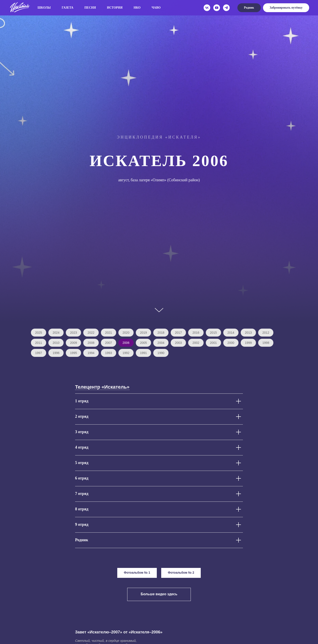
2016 (196, 333)
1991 (143, 353)
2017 (178, 333)
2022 (91, 333)
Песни (90, 8)
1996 (56, 353)
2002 (196, 343)
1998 (266, 343)
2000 (231, 343)
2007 (109, 343)
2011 (39, 343)
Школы (44, 8)
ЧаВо (156, 8)
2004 (161, 343)
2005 (143, 343)
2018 (161, 333)
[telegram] (226, 8)
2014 (231, 333)
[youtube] (217, 8)
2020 (126, 333)
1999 (248, 343)
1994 (91, 353)
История (115, 8)
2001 (213, 343)
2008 (91, 343)
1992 (126, 353)
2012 (266, 333)
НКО (137, 8)
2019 (143, 333)
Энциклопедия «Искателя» (159, 137)
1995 (73, 353)
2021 (109, 333)
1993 (109, 353)
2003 (178, 343)
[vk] (207, 8)
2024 (56, 333)
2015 (213, 333)
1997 (39, 353)
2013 (248, 333)
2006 (126, 343)
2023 (73, 333)
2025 (39, 333)
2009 (73, 343)
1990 (161, 353)
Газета (68, 8)
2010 (56, 343)
